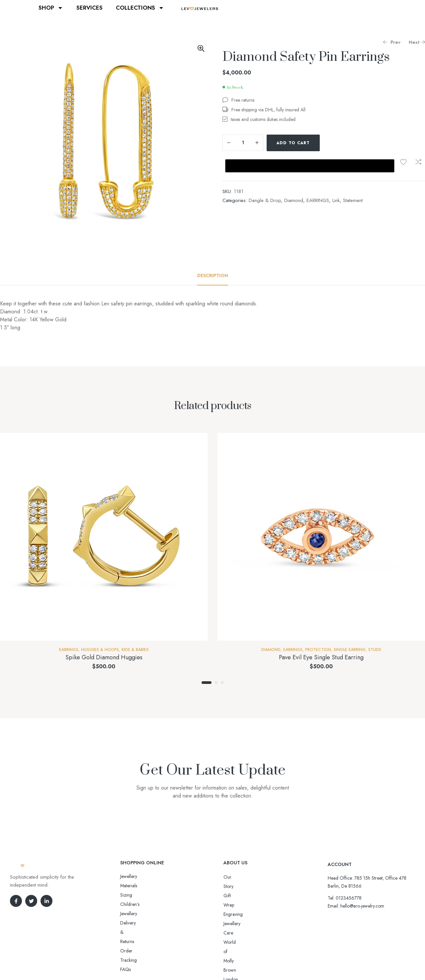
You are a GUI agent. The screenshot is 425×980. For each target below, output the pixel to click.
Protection (318, 650)
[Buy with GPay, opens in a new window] (310, 166)
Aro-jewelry (210, 963)
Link (336, 200)
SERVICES (89, 8)
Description (213, 275)
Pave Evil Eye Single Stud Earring (321, 657)
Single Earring (350, 650)
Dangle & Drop (265, 200)
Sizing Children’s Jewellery (146, 886)
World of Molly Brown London (253, 914)
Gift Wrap (233, 886)
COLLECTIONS (140, 8)
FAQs (126, 914)
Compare (418, 162)
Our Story (233, 877)
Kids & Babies (135, 650)
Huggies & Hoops (100, 650)
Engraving (233, 896)
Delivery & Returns (138, 895)
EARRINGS (318, 200)
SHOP (51, 8)
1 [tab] (207, 683)
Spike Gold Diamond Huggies (104, 657)
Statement (353, 200)
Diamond (294, 200)
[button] (201, 49)
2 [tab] (216, 683)
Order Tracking (135, 904)
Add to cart (293, 143)
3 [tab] (222, 683)
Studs (375, 650)
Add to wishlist (403, 162)
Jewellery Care (237, 905)
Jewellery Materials (138, 876)
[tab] (213, 275)
